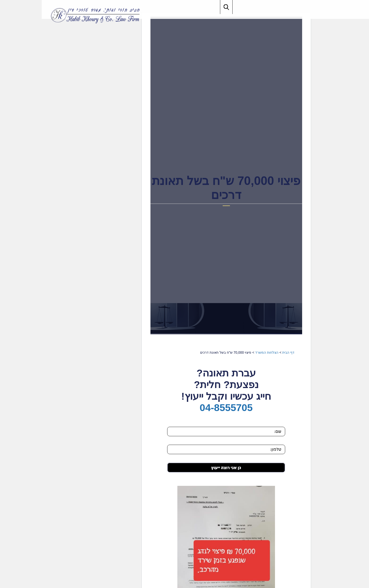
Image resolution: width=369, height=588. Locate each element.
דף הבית (247, 352)
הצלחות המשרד (225, 352)
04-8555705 (184, 408)
